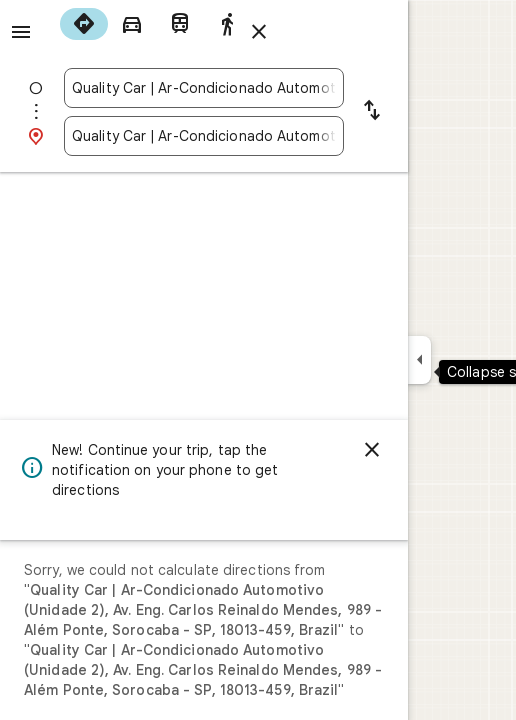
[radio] (84, 24)
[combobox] (204, 88)
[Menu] (21, 32)
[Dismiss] (372, 450)
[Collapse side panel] (419, 360)
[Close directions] (259, 32)
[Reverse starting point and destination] (372, 112)
